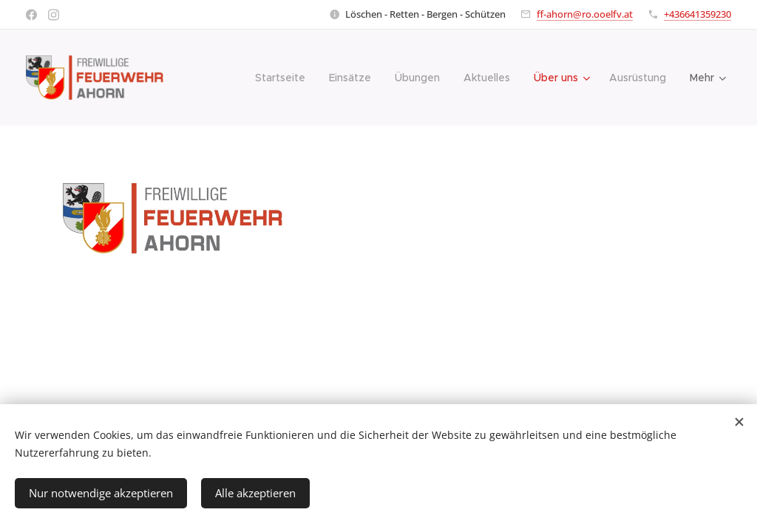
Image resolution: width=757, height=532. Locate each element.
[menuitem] (284, 78)
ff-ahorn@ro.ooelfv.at (585, 14)
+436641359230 (697, 14)
